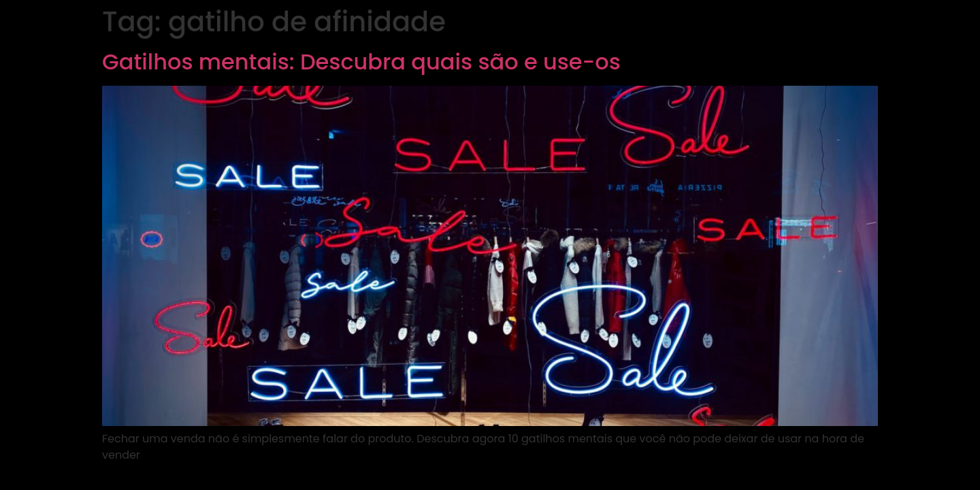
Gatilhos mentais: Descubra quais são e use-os (361, 62)
